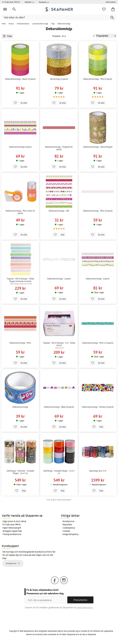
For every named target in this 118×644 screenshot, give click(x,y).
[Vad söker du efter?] (59, 17)
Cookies (66, 531)
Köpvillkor (67, 525)
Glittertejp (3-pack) (59, 79)
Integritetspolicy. (85, 607)
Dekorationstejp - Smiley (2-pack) (98, 407)
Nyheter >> (29, 2)
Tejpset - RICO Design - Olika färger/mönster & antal (20, 280)
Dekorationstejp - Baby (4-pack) (59, 407)
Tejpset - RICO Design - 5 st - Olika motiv (59, 344)
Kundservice (68, 521)
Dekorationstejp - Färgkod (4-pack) (59, 148)
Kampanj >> (44, 2)
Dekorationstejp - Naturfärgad (98, 147)
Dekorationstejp (20, 407)
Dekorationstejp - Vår (59, 211)
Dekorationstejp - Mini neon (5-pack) (20, 212)
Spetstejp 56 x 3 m (98, 471)
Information (111, 2)
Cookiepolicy (69, 528)
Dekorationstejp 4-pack (20, 147)
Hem (4, 24)
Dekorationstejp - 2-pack (59, 279)
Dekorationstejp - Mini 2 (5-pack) (98, 343)
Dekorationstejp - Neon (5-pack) (20, 79)
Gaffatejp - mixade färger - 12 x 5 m (59, 472)
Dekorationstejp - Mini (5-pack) (98, 211)
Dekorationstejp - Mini (20, 343)
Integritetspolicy (71, 534)
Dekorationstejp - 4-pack (98, 279)
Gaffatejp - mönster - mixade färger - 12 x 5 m (20, 472)
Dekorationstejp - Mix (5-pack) (98, 79)
